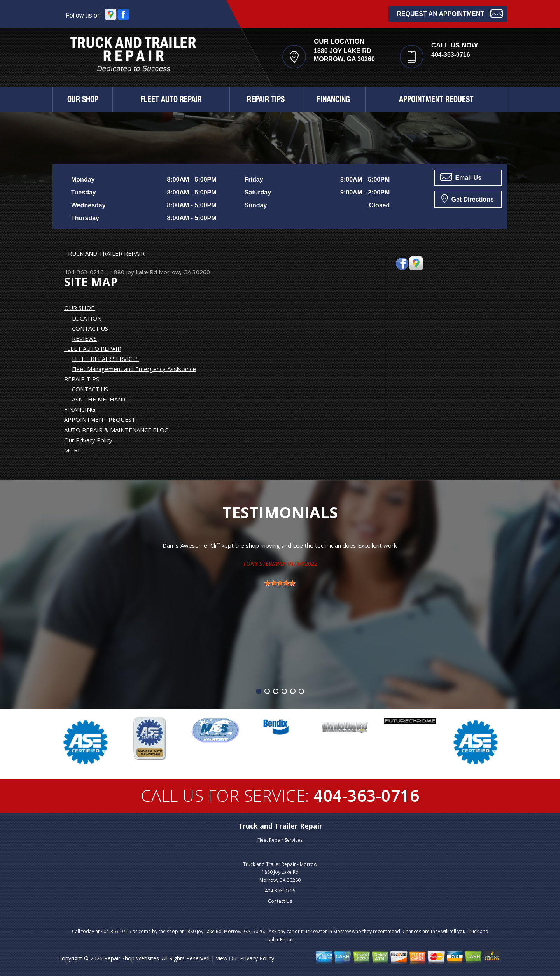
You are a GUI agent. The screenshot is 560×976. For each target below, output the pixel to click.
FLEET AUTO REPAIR (171, 100)
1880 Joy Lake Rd (134, 272)
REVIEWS (84, 338)
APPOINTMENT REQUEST (436, 100)
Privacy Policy (257, 958)
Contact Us (280, 901)
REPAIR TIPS (266, 100)
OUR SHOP (83, 100)
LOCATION (87, 318)
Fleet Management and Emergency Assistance (134, 369)
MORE (73, 450)
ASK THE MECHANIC (100, 399)
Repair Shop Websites (132, 958)
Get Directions (468, 198)
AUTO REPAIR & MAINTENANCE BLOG (116, 430)
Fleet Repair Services (280, 840)
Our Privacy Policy (88, 440)
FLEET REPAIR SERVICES (105, 359)
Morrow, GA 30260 (184, 272)
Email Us (461, 177)
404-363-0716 (451, 55)
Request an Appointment (450, 13)
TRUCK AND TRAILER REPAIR (104, 253)
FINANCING (333, 100)
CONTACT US (90, 328)
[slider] (280, 583)
